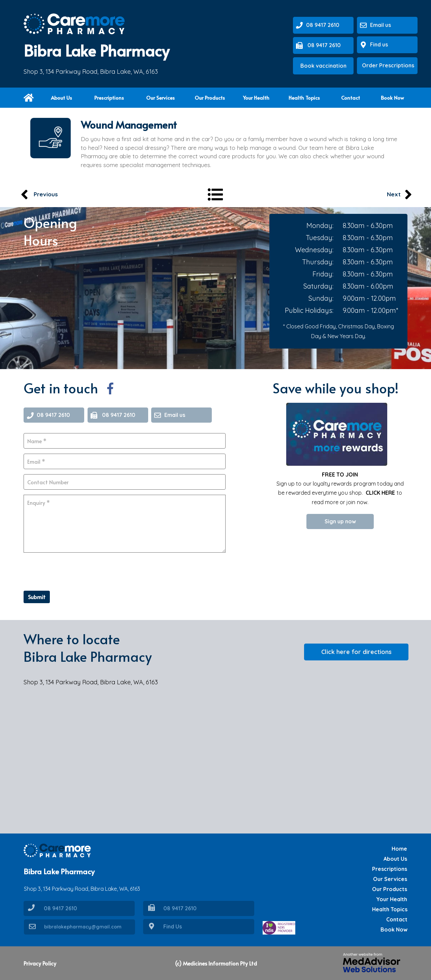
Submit (37, 597)
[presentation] (75, 571)
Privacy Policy (40, 963)
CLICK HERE (380, 493)
